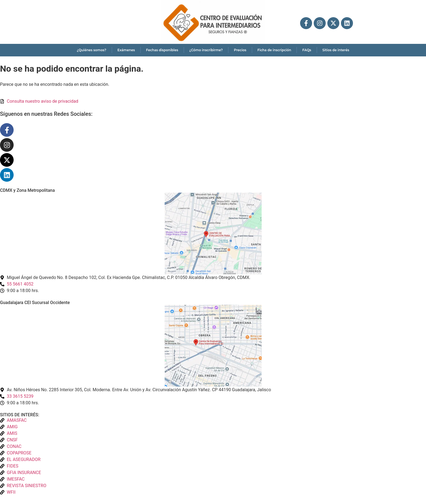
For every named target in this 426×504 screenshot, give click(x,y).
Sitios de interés (336, 50)
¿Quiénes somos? (92, 50)
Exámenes (126, 50)
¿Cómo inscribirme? (206, 50)
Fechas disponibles (162, 50)
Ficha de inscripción (274, 50)
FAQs (307, 50)
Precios (240, 50)
